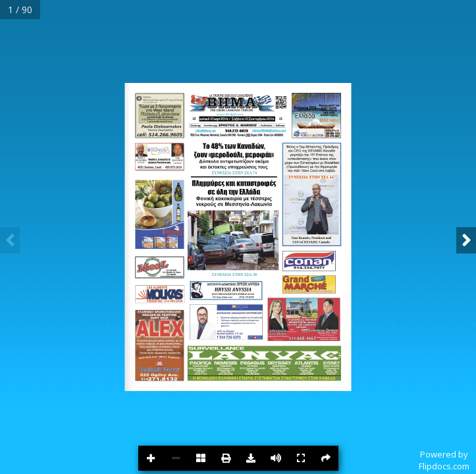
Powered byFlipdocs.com (444, 460)
